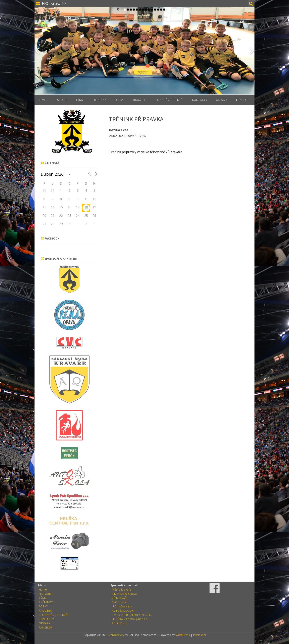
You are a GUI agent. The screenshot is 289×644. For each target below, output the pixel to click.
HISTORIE (61, 100)
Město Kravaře (122, 589)
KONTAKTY (200, 100)
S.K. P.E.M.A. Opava (124, 594)
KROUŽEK (139, 100)
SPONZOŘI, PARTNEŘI (169, 100)
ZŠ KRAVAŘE (120, 598)
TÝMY (79, 100)
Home (42, 100)
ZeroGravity (116, 635)
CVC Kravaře (120, 602)
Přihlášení (199, 635)
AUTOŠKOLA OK (123, 611)
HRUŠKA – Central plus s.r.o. (130, 619)
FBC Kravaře (54, 3)
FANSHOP (243, 100)
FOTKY (119, 100)
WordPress (182, 635)
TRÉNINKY (99, 100)
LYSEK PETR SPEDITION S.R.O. (132, 615)
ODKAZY (222, 100)
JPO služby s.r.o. (122, 606)
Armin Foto (119, 623)
